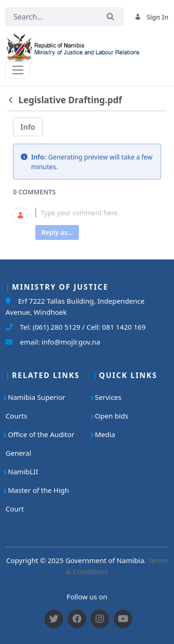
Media (105, 434)
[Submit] (110, 17)
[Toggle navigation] (18, 70)
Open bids (112, 416)
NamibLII (23, 471)
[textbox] (98, 213)
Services (108, 397)
